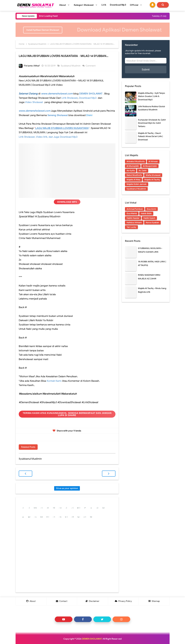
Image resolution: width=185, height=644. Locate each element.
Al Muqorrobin (150, 166)
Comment (91, 66)
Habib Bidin (146, 213)
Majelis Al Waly (133, 180)
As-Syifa (131, 170)
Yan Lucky (131, 227)
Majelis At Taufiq (152, 180)
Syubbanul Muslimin (71, 66)
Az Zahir (143, 170)
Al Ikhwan (153, 161)
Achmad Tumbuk (135, 209)
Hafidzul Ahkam (134, 222)
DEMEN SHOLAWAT (92, 639)
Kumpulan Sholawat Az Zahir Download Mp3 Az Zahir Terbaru (152, 123)
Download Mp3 (67, 202)
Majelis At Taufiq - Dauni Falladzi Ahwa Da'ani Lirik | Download (150, 136)
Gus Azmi (151, 209)
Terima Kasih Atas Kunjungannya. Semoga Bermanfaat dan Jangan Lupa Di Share (67, 414)
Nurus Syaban (152, 222)
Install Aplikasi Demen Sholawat (43, 30)
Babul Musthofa (134, 175)
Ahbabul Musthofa (136, 161)
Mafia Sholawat (153, 175)
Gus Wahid (132, 213)
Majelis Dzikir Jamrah (137, 184)
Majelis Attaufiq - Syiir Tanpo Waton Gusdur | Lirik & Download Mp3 (151, 96)
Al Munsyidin (133, 166)
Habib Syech (149, 218)
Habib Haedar (133, 218)
